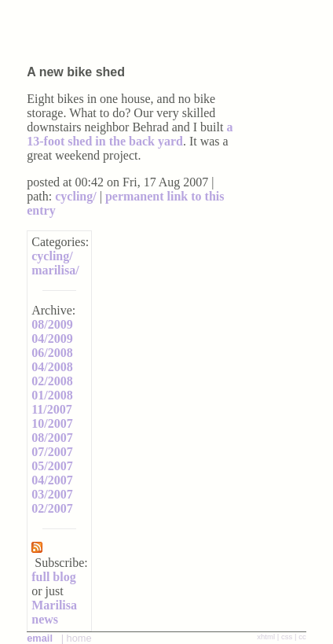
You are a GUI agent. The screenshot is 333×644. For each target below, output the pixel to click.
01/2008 (52, 395)
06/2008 (52, 353)
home (79, 638)
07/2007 (52, 452)
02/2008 (52, 381)
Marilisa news (54, 612)
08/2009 (52, 324)
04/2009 (52, 339)
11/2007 (52, 409)
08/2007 (52, 438)
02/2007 (52, 508)
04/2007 (52, 480)
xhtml (266, 637)
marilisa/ (55, 270)
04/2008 (52, 367)
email (40, 638)
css (287, 637)
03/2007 (52, 494)
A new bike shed (76, 72)
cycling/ (75, 196)
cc (302, 637)
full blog (53, 577)
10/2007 (52, 423)
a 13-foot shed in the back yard (130, 134)
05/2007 (52, 466)
